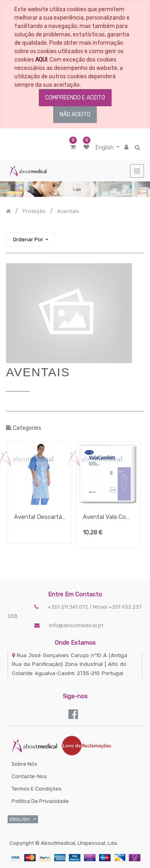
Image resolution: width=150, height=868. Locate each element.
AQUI (41, 60)
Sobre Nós (24, 764)
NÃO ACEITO (75, 114)
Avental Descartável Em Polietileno (40, 517)
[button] (30, 239)
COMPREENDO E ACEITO (75, 98)
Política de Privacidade (40, 801)
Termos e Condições (37, 789)
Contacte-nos (29, 776)
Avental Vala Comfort (109, 517)
